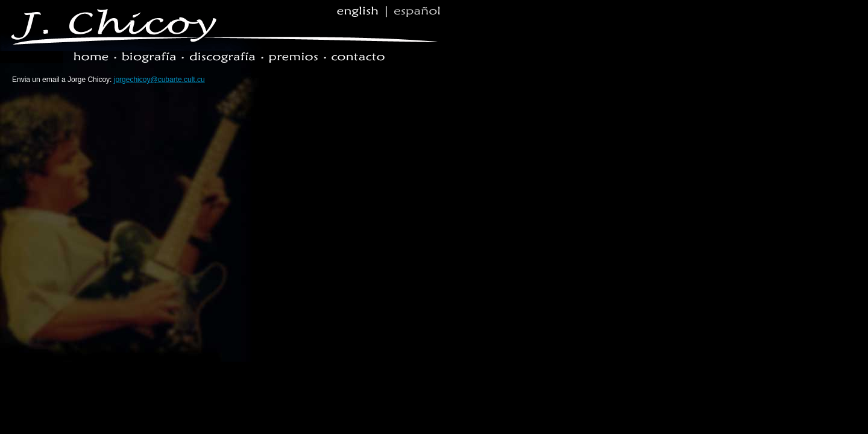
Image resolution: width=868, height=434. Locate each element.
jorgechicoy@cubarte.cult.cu (159, 80)
